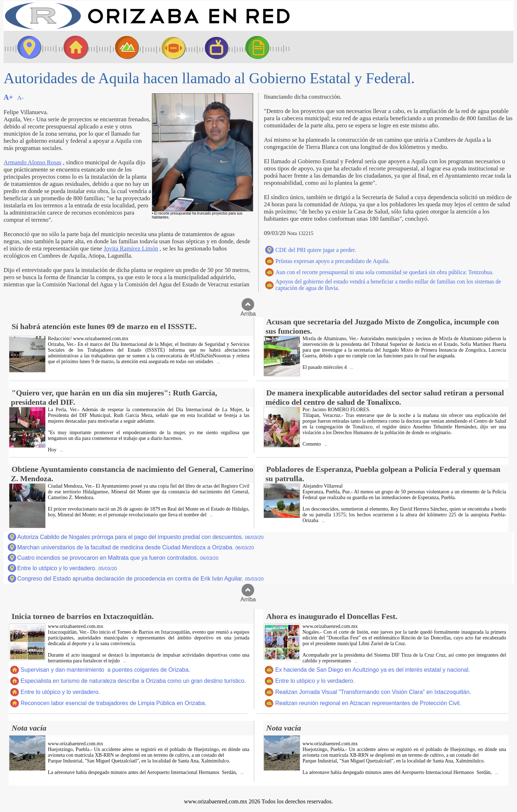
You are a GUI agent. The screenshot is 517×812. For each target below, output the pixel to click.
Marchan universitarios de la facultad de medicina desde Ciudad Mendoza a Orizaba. (136, 547)
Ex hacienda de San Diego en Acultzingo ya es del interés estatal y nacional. (372, 670)
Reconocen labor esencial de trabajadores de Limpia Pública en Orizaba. (113, 703)
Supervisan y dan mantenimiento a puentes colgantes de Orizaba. (105, 670)
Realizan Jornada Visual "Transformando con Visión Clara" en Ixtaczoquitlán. (373, 692)
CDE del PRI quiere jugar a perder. (316, 250)
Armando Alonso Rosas (32, 162)
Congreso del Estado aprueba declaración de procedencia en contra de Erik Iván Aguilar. (140, 579)
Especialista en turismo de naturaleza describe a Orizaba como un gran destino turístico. (133, 681)
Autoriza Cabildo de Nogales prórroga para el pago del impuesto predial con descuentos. (140, 537)
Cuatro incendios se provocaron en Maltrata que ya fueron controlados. (118, 558)
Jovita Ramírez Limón (131, 248)
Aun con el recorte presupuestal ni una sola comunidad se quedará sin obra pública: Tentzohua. (385, 272)
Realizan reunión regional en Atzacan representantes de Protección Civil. (368, 703)
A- (20, 98)
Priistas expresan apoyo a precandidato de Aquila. (333, 261)
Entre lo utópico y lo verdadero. (67, 568)
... (218, 362)
